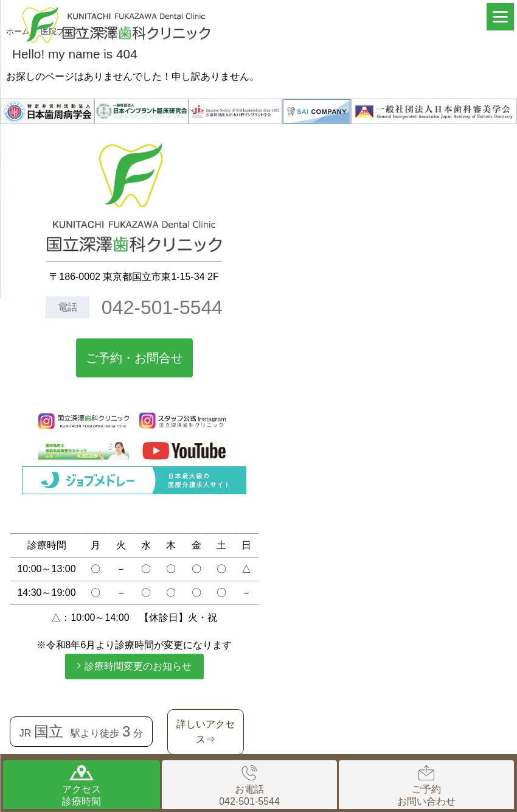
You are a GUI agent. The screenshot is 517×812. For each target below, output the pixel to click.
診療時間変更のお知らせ (138, 666)
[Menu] (500, 17)
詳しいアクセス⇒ (206, 732)
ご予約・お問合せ (134, 358)
